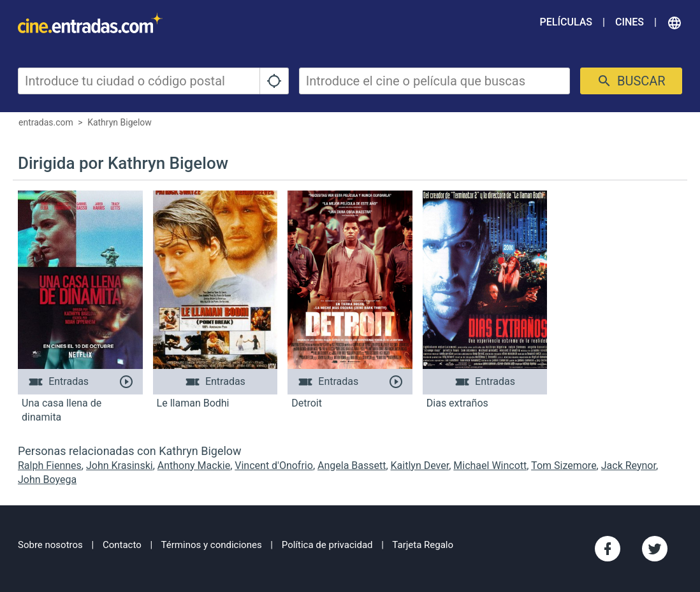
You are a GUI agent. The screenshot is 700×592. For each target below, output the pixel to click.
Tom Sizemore (564, 466)
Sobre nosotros (50, 545)
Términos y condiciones (212, 545)
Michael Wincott (490, 466)
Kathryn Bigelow (120, 122)
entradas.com (46, 122)
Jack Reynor (629, 466)
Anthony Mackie (194, 466)
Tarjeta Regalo (423, 545)
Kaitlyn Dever (420, 466)
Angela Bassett (352, 466)
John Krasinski (120, 466)
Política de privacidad (327, 545)
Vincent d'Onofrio (274, 466)
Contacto (122, 545)
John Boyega (47, 480)
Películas (566, 22)
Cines (630, 22)
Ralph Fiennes (50, 466)
